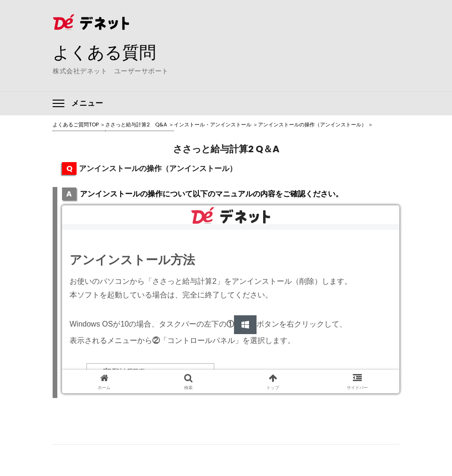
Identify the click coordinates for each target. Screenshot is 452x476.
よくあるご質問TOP (76, 125)
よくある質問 (104, 52)
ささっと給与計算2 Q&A (136, 125)
